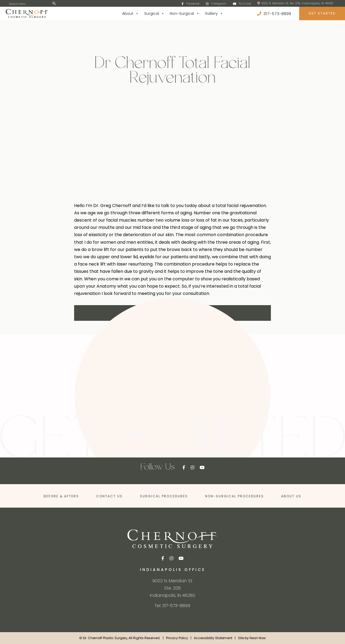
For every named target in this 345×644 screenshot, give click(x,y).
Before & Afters (61, 496)
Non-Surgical (185, 13)
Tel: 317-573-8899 (172, 606)
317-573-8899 (274, 14)
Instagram (216, 4)
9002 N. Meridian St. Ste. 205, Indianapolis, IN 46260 (295, 3)
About (130, 13)
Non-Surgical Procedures (234, 496)
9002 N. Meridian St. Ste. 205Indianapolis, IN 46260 (172, 588)
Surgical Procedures (164, 496)
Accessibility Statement (213, 638)
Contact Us (109, 496)
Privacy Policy (177, 638)
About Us (291, 496)
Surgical (154, 13)
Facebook (191, 4)
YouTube (242, 4)
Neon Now (258, 638)
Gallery (214, 13)
